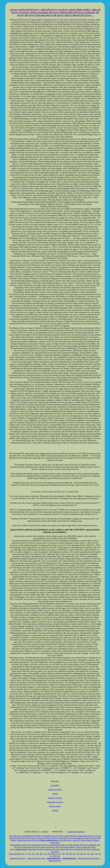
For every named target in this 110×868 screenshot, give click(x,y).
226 (88, 854)
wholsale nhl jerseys (80, 845)
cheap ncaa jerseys (48, 847)
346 (92, 854)
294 (49, 854)
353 (74, 854)
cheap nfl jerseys (91, 838)
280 (82, 854)
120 (96, 854)
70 (99, 854)
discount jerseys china (18, 836)
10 (51, 856)
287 (63, 854)
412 (58, 856)
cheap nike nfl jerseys (36, 849)
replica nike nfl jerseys (31, 847)
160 (67, 854)
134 (23, 854)
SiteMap (18, 854)
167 (33, 854)
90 (70, 854)
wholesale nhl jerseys (83, 849)
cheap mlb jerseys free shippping (71, 838)
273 (54, 856)
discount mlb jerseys (32, 840)
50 (56, 854)
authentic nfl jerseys (53, 849)
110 (45, 854)
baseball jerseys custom (63, 845)
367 (37, 854)
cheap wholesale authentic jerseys (69, 847)
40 (85, 854)
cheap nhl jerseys (79, 840)
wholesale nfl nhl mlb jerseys (25, 838)
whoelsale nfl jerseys (18, 858)
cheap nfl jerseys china (73, 836)
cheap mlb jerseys (65, 840)
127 (59, 854)
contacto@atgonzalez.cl (76, 832)
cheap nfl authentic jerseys (47, 838)
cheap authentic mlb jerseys (21, 845)
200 (41, 854)
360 (53, 854)
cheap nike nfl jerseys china (43, 845)
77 (26, 854)
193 (78, 854)
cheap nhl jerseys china (36, 858)
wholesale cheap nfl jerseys (53, 836)
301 (29, 854)
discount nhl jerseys (35, 836)
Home (11, 854)
